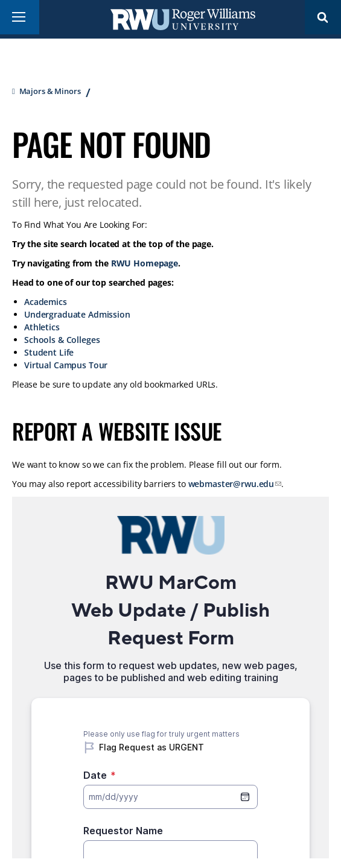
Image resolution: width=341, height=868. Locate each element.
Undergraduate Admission (77, 314)
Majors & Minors (50, 91)
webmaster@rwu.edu (231, 484)
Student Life (49, 352)
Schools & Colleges (62, 340)
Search (323, 17)
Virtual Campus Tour (66, 365)
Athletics (42, 327)
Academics (46, 302)
